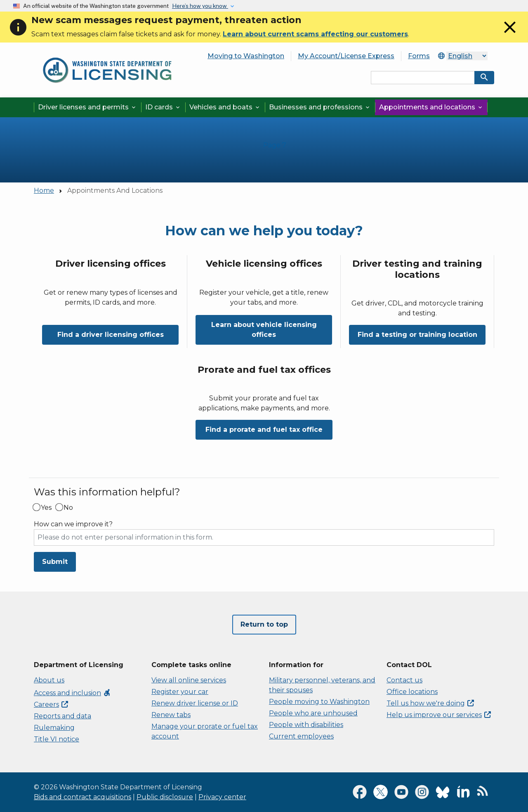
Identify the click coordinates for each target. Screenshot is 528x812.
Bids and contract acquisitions (82, 797)
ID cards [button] (163, 107)
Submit (55, 562)
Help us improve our (439, 715)
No (68, 508)
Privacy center (222, 797)
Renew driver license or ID (195, 703)
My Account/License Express (346, 56)
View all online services (189, 680)
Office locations (412, 692)
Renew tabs (171, 715)
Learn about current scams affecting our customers (315, 34)
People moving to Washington (319, 702)
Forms (419, 56)
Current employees (301, 736)
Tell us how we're (430, 703)
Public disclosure (165, 797)
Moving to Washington (246, 56)
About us (49, 680)
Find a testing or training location (417, 335)
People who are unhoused (313, 713)
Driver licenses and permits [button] (87, 107)
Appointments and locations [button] (431, 107)
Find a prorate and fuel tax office (264, 430)
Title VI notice (57, 739)
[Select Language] (467, 56)
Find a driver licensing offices (111, 335)
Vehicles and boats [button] (225, 107)
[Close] (510, 35)
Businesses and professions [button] (320, 107)
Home (44, 191)
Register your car (180, 692)
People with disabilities (306, 725)
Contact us (404, 680)
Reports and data (62, 716)
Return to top (264, 624)
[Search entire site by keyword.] (423, 78)
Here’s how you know (200, 6)
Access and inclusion (72, 693)
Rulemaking (54, 728)
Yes (46, 508)
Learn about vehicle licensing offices (264, 330)
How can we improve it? (73, 524)
